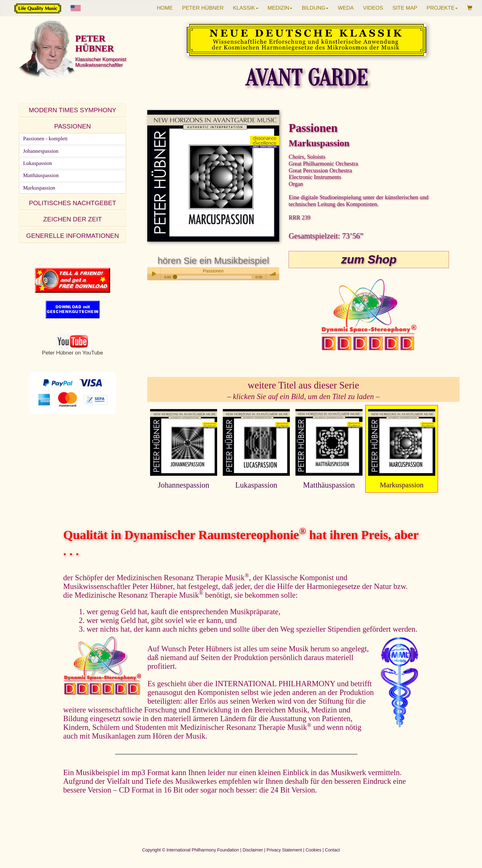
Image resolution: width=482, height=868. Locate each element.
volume (273, 274)
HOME (165, 8)
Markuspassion (39, 188)
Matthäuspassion (41, 175)
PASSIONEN (73, 126)
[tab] (73, 110)
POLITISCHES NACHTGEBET (73, 203)
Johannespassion (41, 151)
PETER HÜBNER (203, 8)
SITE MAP (405, 8)
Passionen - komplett (45, 139)
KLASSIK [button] (246, 8)
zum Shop (369, 259)
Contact (332, 850)
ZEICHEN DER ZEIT (73, 219)
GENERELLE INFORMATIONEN (73, 236)
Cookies (313, 850)
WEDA (346, 8)
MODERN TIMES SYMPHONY (72, 110)
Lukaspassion (37, 163)
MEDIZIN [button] (280, 8)
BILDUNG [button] (315, 8)
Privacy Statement (284, 850)
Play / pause (154, 274)
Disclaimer (253, 850)
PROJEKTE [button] (442, 8)
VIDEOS (373, 8)
